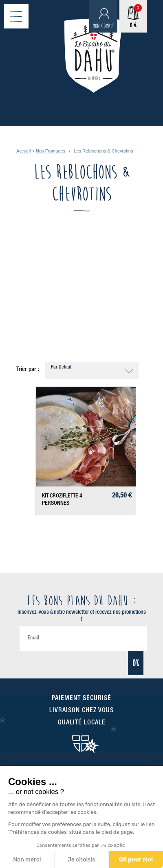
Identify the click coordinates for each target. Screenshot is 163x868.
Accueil (23, 151)
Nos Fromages (51, 151)
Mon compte (103, 26)
